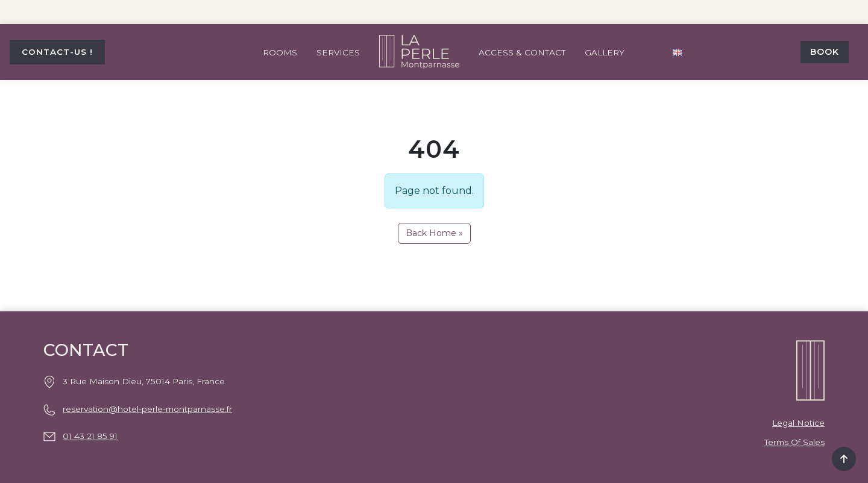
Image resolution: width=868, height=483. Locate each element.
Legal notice (798, 423)
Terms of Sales (794, 442)
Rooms (280, 52)
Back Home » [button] (434, 233)
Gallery (605, 52)
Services (338, 52)
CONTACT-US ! (57, 52)
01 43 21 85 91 (90, 436)
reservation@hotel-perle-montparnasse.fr (147, 409)
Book (825, 52)
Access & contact (522, 52)
